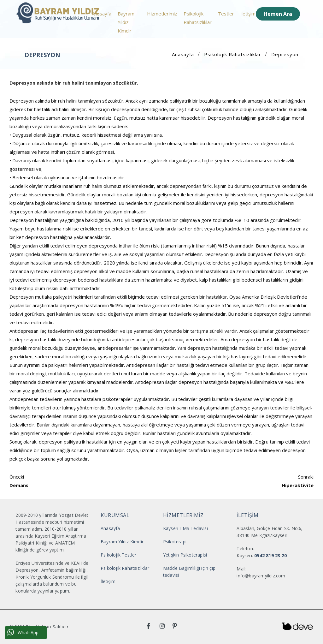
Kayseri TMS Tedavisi (185, 528)
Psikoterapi (175, 542)
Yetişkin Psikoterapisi (185, 555)
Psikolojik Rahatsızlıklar (198, 18)
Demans (19, 485)
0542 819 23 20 (270, 555)
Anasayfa (102, 14)
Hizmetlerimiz (162, 14)
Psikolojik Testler (119, 555)
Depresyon (285, 54)
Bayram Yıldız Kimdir (126, 22)
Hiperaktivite (298, 485)
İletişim (248, 14)
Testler (226, 14)
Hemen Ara (278, 14)
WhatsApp (23, 632)
